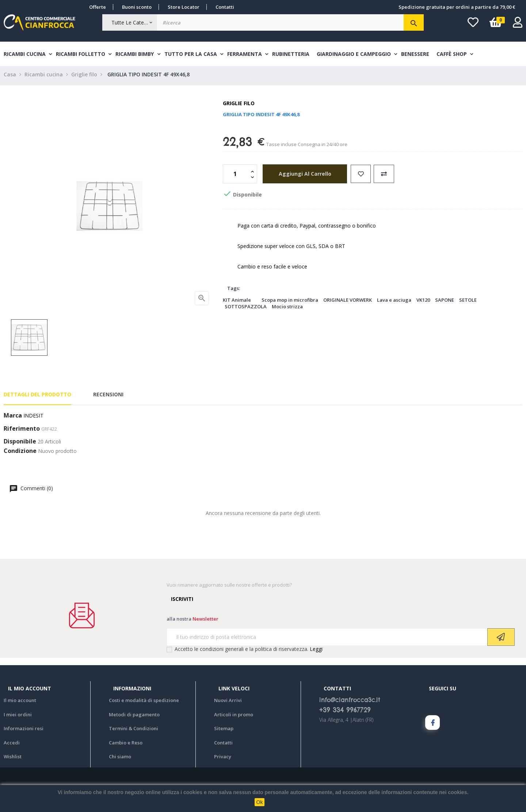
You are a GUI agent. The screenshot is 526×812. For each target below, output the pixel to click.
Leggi (316, 651)
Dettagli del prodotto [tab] (37, 397)
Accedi (12, 744)
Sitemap (224, 731)
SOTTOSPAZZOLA (246, 309)
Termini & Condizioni (134, 731)
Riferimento (22, 431)
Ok (260, 802)
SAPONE (445, 302)
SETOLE (468, 302)
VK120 (423, 302)
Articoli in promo (234, 716)
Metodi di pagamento (134, 716)
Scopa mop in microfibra (290, 302)
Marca (13, 418)
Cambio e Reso (126, 744)
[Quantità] (236, 176)
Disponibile (20, 444)
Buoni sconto (137, 7)
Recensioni (108, 397)
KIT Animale (237, 302)
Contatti (225, 7)
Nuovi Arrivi (228, 702)
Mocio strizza (287, 309)
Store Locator (184, 7)
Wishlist (13, 759)
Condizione (20, 453)
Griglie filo (239, 105)
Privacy (223, 759)
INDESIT (33, 418)
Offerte (98, 7)
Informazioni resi (24, 731)
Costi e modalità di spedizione (144, 702)
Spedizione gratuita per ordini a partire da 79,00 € (457, 7)
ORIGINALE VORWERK (348, 302)
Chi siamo (120, 759)
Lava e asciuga (394, 302)
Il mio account (20, 702)
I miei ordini (18, 716)
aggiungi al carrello (302, 176)
